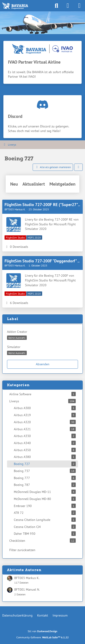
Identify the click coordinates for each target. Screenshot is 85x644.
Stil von (42, 631)
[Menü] (79, 6)
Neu (14, 184)
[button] (78, 167)
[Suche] (56, 6)
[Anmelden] (68, 6)
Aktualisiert (34, 184)
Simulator (14, 347)
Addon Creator (17, 332)
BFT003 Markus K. (27, 578)
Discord (15, 116)
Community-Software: (42, 637)
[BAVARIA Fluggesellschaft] (15, 6)
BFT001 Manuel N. (27, 589)
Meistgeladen (62, 184)
